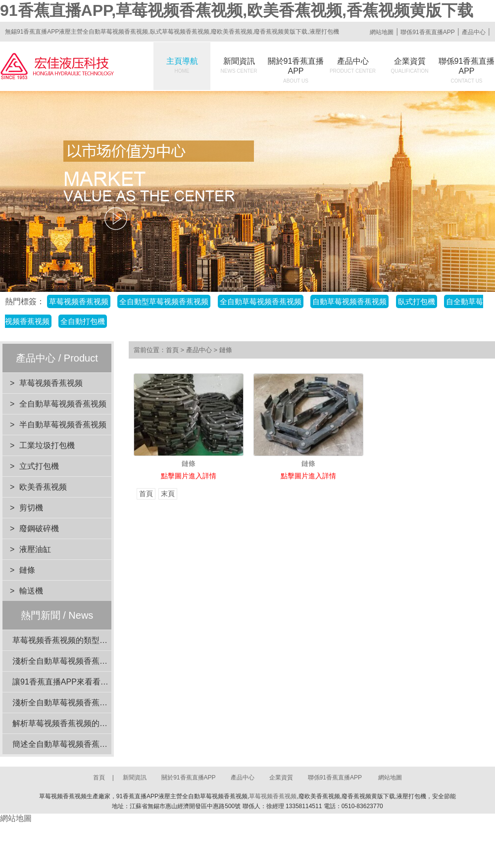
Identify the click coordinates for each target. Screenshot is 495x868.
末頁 (168, 494)
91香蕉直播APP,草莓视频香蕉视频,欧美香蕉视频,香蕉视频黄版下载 (237, 10)
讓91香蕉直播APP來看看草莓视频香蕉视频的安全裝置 (108, 682)
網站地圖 (382, 32)
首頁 (172, 350)
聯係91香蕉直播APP (427, 32)
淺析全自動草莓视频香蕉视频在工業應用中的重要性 (103, 703)
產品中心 (474, 32)
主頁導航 (182, 65)
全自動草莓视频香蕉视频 (261, 301)
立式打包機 (39, 466)
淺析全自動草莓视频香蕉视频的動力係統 (84, 661)
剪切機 (31, 508)
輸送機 (31, 591)
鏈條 (27, 570)
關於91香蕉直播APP (296, 70)
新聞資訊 (239, 65)
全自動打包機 (83, 321)
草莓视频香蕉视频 (79, 301)
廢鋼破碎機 (39, 528)
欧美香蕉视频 (43, 487)
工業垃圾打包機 (47, 445)
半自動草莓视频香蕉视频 (63, 425)
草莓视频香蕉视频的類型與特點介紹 (76, 640)
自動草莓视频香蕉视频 (349, 301)
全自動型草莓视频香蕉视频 (164, 301)
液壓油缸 (35, 549)
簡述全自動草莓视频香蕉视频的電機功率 (84, 744)
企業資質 (410, 65)
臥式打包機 (417, 301)
